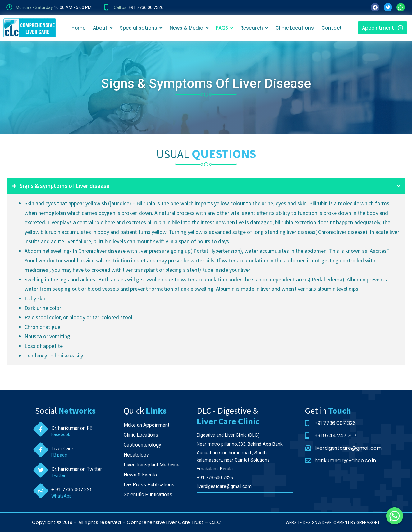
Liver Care (62, 449)
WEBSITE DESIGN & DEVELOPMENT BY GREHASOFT (333, 522)
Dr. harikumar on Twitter (77, 469)
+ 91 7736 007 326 (72, 490)
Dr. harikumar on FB (72, 428)
